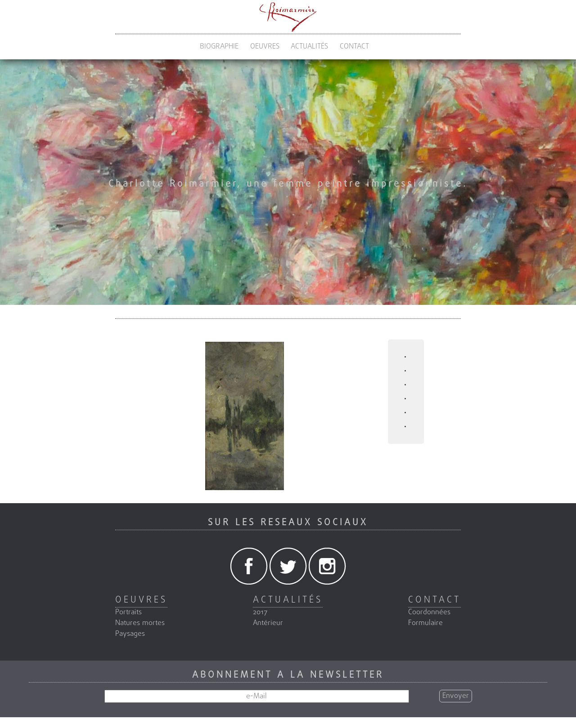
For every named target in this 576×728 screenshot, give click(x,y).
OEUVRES (265, 47)
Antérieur (268, 623)
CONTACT (354, 47)
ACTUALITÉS (309, 47)
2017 (260, 612)
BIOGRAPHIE (219, 47)
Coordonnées (429, 612)
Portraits (128, 612)
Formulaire (425, 623)
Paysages (130, 634)
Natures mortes (140, 623)
